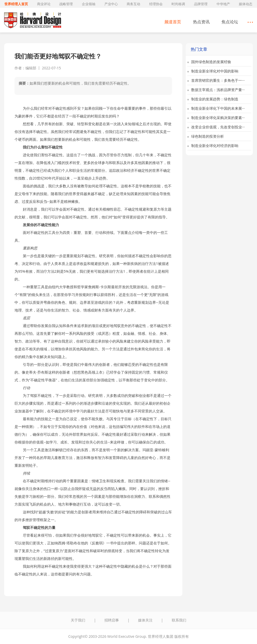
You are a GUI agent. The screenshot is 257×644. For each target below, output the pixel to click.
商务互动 (133, 4)
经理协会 (156, 4)
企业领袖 (89, 4)
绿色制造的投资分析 (206, 136)
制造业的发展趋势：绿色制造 (213, 99)
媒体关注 (145, 620)
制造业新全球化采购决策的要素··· (216, 118)
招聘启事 (112, 620)
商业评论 (44, 4)
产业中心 (111, 4)
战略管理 (66, 4)
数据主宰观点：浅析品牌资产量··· (216, 90)
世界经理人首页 (16, 4)
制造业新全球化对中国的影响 (213, 71)
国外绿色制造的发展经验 (209, 62)
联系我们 (179, 620)
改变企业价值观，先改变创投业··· (216, 127)
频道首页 (173, 22)
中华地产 (223, 4)
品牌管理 (201, 4)
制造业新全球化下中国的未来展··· (216, 108)
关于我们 (78, 620)
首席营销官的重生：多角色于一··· (216, 80)
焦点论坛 (230, 22)
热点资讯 (201, 22)
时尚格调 (178, 4)
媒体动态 (246, 4)
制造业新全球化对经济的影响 (213, 146)
